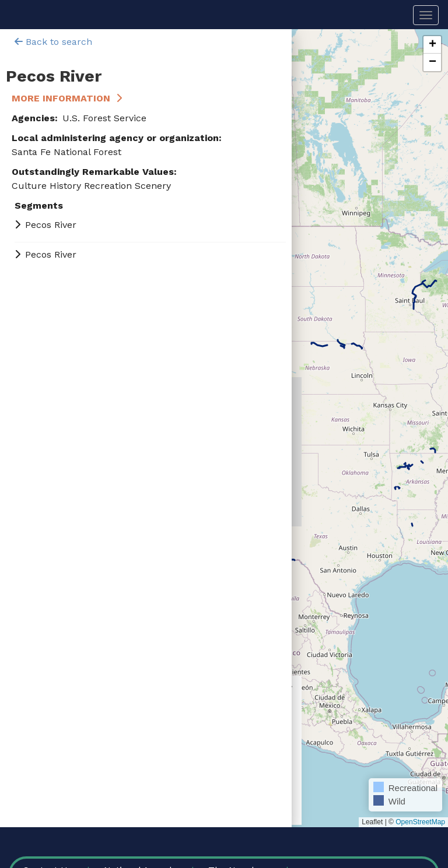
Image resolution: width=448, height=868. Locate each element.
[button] (432, 45)
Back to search (53, 42)
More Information (61, 98)
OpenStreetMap (420, 822)
